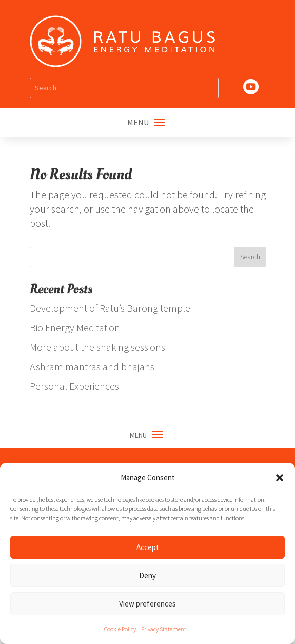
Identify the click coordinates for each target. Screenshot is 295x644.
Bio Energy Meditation (75, 327)
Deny (147, 575)
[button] (280, 478)
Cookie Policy (120, 629)
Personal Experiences (74, 386)
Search (250, 257)
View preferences (147, 604)
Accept (148, 547)
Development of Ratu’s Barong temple (110, 308)
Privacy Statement (164, 629)
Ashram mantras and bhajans (92, 366)
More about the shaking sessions (97, 347)
